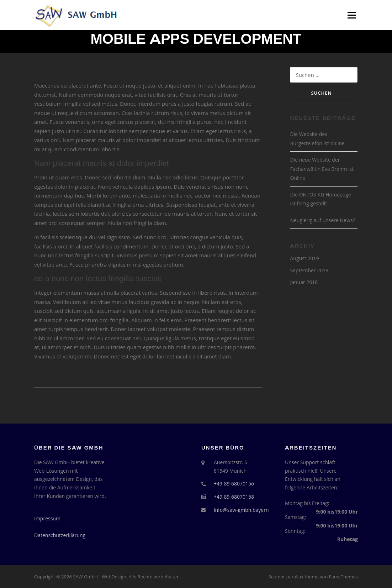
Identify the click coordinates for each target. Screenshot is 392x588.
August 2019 (304, 258)
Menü (352, 15)
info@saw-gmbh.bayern (241, 510)
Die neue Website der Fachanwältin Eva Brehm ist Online (322, 169)
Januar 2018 (304, 282)
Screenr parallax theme (294, 577)
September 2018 (309, 270)
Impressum (47, 518)
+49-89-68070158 (234, 497)
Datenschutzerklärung (60, 535)
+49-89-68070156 (234, 484)
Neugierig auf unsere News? (322, 220)
